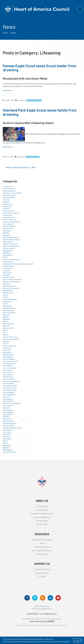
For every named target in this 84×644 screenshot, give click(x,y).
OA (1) (5, 333)
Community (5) (8, 215)
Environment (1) (8, 255)
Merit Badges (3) (8, 310)
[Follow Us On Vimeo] (35, 598)
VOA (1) (5, 443)
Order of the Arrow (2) (10, 337)
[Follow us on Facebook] (27, 598)
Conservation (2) (8, 217)
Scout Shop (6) (8, 375)
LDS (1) (5, 304)
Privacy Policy (42, 554)
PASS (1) (6, 344)
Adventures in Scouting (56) (12, 193)
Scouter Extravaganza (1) (11, 381)
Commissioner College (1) (11, 213)
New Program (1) (8, 324)
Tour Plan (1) (7, 432)
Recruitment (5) (8, 355)
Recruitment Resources (42, 550)
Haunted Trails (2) (9, 277)
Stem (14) (6, 417)
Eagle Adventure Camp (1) (11, 240)
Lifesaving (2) (7, 306)
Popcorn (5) (7, 350)
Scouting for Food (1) (10, 388)
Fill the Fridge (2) (8, 266)
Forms (42, 543)
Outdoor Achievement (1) (11, 339)
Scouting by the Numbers (42, 540)
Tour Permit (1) (8, 430)
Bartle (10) (6, 202)
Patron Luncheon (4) (10, 346)
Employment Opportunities (42, 513)
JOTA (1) (5, 297)
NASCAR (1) (7, 319)
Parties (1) (6, 341)
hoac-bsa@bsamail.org (48, 614)
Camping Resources (42, 547)
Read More (8, 90)
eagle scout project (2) (10, 244)
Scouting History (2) (9, 390)
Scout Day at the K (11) (10, 361)
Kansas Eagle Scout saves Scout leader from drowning (40, 68)
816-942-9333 (33, 614)
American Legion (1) (9, 195)
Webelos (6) (7, 445)
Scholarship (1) (8, 357)
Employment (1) (8, 251)
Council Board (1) (8, 224)
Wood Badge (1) (8, 450)
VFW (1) (5, 441)
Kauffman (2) (7, 302)
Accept (77, 640)
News (13, 33)
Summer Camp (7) (9, 426)
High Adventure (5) (9, 286)
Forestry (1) (6, 271)
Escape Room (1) (8, 262)
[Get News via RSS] (43, 598)
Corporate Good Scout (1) (11, 222)
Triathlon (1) (7, 437)
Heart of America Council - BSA (21, 167)
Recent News (42, 521)
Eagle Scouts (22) (9, 248)
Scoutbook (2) (8, 377)
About (5, 33)
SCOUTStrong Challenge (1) (12, 403)
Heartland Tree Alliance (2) (12, 282)
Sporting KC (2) (8, 414)
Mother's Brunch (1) (9, 313)
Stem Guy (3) (7, 419)
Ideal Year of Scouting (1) (11, 288)
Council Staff (42, 506)
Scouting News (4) (9, 392)
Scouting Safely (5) (9, 395)
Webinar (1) (6, 448)
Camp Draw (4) (8, 204)
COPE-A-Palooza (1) (10, 220)
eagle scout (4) (8, 242)
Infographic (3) (8, 290)
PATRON (42, 576)
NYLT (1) (5, 330)
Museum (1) (6, 315)
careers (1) (6, 209)
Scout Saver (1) (8, 372)
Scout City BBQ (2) (9, 359)
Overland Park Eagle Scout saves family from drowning (40, 112)
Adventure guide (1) (9, 191)
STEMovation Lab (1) (10, 423)
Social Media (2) (8, 412)
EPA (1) (5, 257)
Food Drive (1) (7, 268)
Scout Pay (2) (7, 370)
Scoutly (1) (6, 397)
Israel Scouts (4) (8, 293)
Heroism (29, 157)
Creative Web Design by (42, 621)
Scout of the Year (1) (9, 368)
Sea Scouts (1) (8, 406)
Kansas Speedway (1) (10, 299)
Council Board (42, 510)
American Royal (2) (9, 197)
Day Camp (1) (7, 231)
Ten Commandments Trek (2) (12, 428)
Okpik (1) (6, 335)
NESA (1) (6, 321)
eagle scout (30, 100)
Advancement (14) (9, 189)
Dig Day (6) (6, 235)
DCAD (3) (6, 233)
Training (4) (6, 434)
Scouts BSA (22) (8, 401)
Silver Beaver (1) (8, 410)
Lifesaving (38, 100)
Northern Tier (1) (8, 328)
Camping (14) (7, 206)
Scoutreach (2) (8, 399)
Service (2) (6, 408)
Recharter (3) (7, 352)
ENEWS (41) (7, 253)
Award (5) (6, 200)
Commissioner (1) (8, 211)
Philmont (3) (7, 348)
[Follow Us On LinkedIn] (50, 598)
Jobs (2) (6, 295)
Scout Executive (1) (9, 364)
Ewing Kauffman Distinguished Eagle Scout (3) (18, 264)
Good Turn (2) (7, 273)
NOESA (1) (6, 326)
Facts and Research (42, 517)
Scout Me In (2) (8, 366)
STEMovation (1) (8, 421)
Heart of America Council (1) (12, 279)
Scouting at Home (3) (10, 386)
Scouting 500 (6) (8, 383)
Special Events (42, 573)
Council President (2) (10, 226)
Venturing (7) (7, 439)
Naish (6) (6, 317)
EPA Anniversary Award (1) (12, 259)
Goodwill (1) (7, 275)
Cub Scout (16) (8, 228)
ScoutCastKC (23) (9, 379)
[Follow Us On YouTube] (58, 598)
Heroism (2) (7, 284)
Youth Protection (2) (10, 452)
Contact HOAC (42, 524)
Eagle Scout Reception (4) (11, 246)
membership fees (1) (9, 308)
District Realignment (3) (11, 237)
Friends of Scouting (42, 569)
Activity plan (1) (8, 186)
